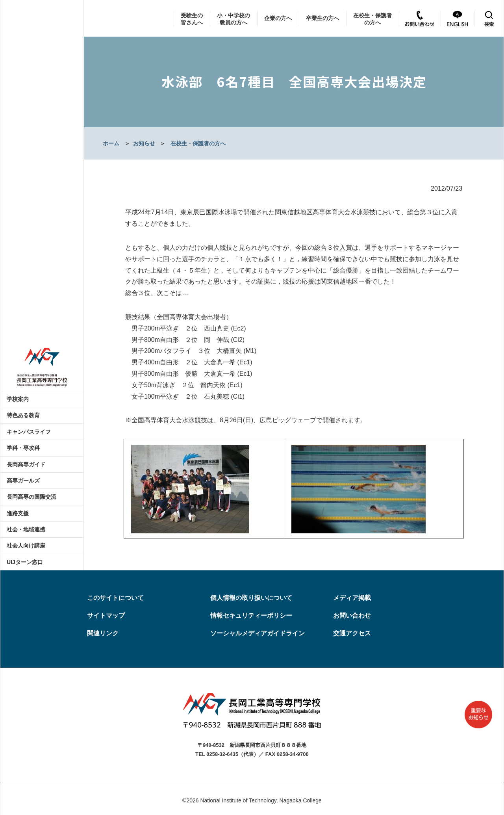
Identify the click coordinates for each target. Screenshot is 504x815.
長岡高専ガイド (26, 464)
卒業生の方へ (322, 18)
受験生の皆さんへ (192, 19)
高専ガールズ (23, 481)
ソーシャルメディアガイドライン (258, 633)
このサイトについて (115, 598)
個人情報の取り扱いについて (251, 598)
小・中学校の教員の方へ (233, 19)
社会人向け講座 (26, 546)
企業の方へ (278, 18)
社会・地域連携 (26, 529)
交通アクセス (352, 633)
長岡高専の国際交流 (31, 497)
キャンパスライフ (29, 432)
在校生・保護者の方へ (372, 19)
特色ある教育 (23, 415)
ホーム (111, 143)
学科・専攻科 (23, 448)
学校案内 (18, 399)
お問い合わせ (352, 615)
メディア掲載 (352, 598)
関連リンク (103, 633)
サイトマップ (106, 615)
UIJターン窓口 (25, 562)
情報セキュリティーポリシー (251, 615)
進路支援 (18, 513)
